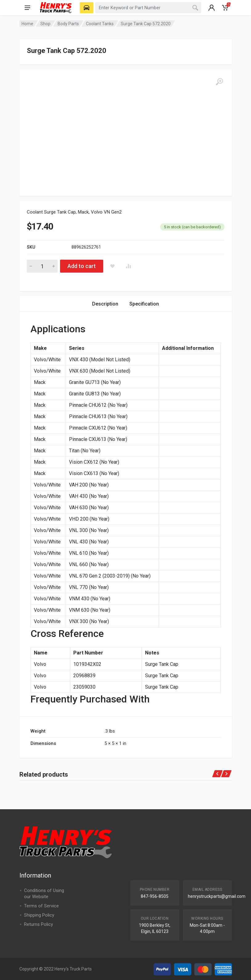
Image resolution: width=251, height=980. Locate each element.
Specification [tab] (144, 304)
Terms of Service (41, 906)
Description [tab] (105, 304)
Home (27, 24)
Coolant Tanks (100, 24)
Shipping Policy (39, 915)
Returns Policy (38, 924)
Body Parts (68, 24)
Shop (45, 24)
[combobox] (148, 8)
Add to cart (82, 266)
